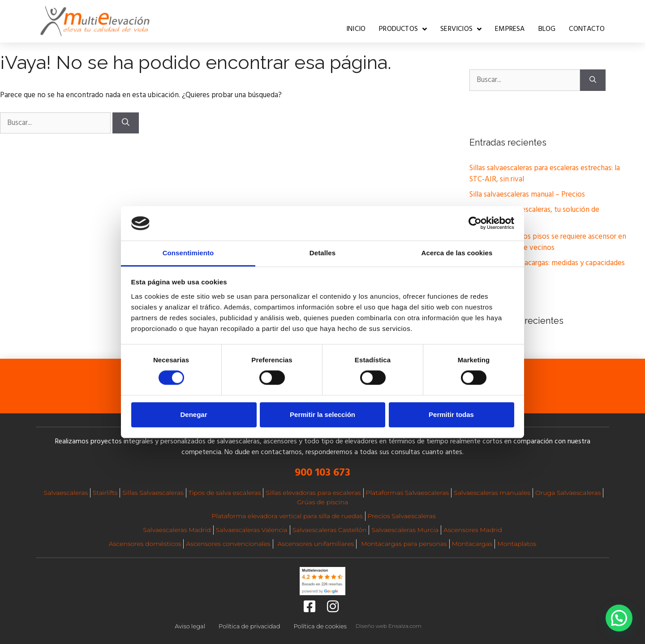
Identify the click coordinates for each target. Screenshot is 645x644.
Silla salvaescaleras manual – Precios (527, 195)
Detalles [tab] (322, 253)
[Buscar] (126, 123)
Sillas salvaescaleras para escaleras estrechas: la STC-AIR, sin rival (545, 174)
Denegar (193, 414)
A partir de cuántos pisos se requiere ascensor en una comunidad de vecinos (548, 243)
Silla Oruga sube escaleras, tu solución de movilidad (534, 216)
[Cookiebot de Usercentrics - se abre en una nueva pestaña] (475, 223)
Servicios (461, 29)
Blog (547, 29)
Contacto (587, 29)
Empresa (510, 29)
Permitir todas (451, 414)
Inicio (356, 29)
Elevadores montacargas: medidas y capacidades (547, 263)
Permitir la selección (322, 414)
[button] (619, 618)
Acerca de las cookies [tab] (457, 253)
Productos (403, 29)
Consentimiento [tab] (188, 253)
